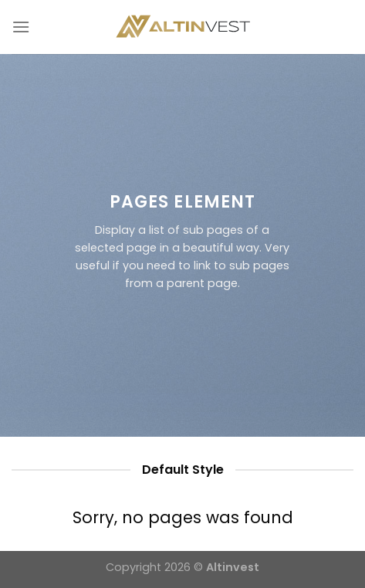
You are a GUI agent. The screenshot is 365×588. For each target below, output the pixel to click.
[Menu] (21, 27)
